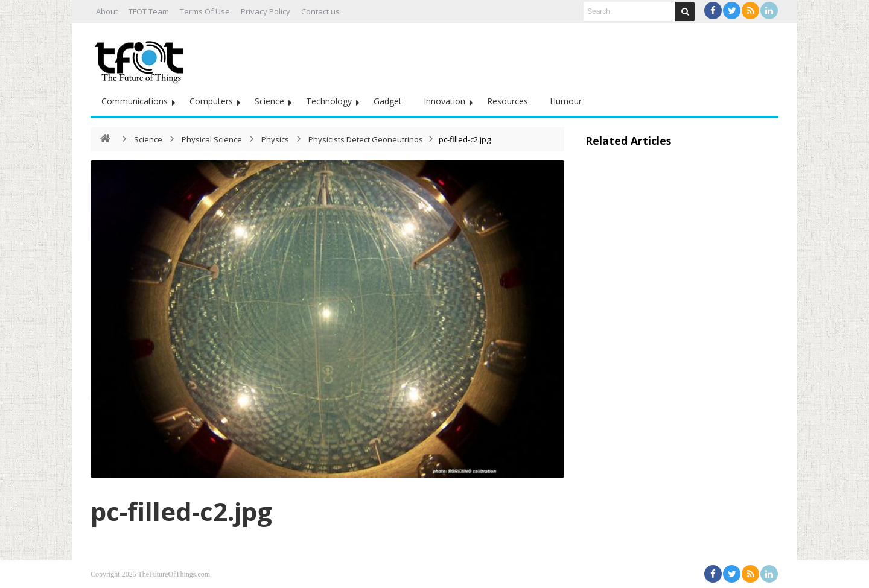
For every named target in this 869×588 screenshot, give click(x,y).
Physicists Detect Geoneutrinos (366, 139)
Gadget (388, 101)
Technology (329, 101)
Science (269, 101)
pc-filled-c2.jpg (181, 511)
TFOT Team (149, 11)
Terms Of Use (205, 11)
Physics (275, 139)
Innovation (444, 101)
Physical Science (212, 139)
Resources (508, 101)
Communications (135, 101)
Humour (566, 101)
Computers (211, 101)
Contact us (320, 11)
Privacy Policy (266, 11)
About (107, 11)
